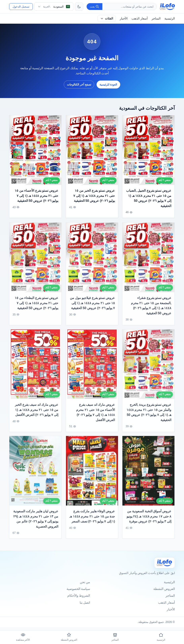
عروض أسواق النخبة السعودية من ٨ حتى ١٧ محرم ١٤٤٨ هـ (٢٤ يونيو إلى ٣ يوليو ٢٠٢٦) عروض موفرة (149, 520)
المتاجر (156, 18)
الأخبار (124, 18)
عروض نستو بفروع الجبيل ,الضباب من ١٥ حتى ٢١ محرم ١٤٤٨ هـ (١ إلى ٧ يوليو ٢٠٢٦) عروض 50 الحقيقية (149, 198)
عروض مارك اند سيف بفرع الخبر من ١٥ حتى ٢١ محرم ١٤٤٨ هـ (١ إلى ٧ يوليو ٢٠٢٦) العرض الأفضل (37, 414)
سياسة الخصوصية (78, 589)
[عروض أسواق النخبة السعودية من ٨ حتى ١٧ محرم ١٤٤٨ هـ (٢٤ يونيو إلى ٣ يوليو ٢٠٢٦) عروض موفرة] (148, 475)
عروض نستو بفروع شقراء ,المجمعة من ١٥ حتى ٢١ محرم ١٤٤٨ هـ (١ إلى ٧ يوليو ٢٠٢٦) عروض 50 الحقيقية (151, 309)
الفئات (107, 18)
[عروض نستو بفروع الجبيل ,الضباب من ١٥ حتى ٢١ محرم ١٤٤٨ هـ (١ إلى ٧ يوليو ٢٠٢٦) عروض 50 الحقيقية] (148, 150)
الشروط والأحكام (79, 596)
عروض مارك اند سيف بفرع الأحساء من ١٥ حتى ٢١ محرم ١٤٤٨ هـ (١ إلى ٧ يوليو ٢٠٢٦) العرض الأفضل (95, 416)
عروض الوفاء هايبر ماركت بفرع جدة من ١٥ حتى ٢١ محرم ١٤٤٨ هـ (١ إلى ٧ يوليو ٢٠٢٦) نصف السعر (92, 520)
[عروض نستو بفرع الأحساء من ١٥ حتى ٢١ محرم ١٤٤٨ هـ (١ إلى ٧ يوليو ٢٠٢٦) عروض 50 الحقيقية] (35, 150)
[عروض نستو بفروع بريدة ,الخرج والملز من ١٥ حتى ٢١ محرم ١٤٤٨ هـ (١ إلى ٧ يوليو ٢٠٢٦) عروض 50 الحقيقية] (148, 368)
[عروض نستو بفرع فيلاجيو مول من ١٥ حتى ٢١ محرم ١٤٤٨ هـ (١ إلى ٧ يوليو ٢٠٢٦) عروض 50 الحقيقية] (92, 261)
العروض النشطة (164, 589)
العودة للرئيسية (108, 85)
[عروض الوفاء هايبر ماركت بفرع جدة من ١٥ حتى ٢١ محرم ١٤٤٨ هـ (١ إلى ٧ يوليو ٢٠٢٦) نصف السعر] (92, 475)
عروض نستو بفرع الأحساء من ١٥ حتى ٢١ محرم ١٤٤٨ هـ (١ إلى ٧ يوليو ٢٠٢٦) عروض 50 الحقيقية (37, 196)
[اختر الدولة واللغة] (54, 7)
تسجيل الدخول (21, 7)
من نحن (85, 582)
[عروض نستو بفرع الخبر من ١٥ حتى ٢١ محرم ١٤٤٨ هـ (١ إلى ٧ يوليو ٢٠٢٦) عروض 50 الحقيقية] (92, 150)
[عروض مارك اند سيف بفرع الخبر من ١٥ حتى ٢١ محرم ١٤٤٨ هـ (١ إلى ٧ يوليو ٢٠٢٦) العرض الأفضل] (35, 368)
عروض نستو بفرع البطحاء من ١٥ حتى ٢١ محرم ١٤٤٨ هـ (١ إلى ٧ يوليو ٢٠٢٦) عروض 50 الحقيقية (37, 307)
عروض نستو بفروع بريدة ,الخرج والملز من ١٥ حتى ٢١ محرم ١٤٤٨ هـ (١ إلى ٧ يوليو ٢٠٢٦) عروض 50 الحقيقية (149, 416)
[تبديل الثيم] (79, 7)
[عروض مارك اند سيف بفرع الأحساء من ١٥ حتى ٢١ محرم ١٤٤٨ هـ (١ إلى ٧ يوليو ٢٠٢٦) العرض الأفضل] (92, 368)
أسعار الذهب (139, 18)
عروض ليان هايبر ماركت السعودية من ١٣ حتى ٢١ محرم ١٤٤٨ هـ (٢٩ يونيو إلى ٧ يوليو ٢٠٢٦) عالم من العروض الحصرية (36, 523)
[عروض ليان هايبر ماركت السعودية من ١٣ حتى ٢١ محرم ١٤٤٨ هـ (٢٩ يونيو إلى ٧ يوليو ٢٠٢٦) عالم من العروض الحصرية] (35, 475)
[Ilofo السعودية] (165, 563)
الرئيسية (170, 18)
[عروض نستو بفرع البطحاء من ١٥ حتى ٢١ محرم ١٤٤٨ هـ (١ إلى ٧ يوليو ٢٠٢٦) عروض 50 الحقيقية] (35, 261)
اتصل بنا (85, 603)
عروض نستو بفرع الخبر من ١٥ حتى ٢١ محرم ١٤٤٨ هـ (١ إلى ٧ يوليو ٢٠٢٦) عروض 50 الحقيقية (94, 196)
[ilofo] (167, 7)
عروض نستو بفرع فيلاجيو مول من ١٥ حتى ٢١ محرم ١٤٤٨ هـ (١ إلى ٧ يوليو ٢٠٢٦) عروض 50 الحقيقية (92, 307)
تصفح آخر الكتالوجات (79, 85)
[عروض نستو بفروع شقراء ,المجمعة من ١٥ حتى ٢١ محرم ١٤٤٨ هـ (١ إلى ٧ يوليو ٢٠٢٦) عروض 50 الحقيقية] (148, 261)
